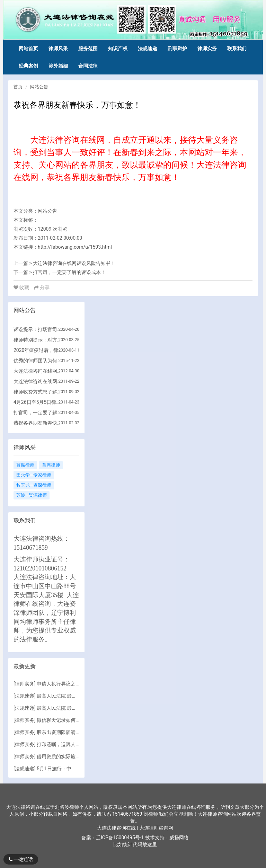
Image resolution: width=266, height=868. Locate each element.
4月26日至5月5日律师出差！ (38, 402)
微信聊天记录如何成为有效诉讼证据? (77, 720)
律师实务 (207, 48)
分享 (42, 287)
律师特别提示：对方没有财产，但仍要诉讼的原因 (38, 340)
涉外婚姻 (58, 66)
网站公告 (39, 87)
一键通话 (21, 859)
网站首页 (28, 48)
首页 (18, 87)
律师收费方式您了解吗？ (38, 392)
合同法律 (88, 66)
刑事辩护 (177, 48)
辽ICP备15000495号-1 (120, 838)
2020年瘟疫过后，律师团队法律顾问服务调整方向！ (38, 350)
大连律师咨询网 (156, 828)
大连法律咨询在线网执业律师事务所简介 (38, 371)
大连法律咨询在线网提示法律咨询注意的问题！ (38, 381)
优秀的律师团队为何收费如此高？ (38, 361)
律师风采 (58, 48)
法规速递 (148, 48)
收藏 (22, 287)
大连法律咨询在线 (117, 828)
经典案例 (28, 66)
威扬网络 (179, 838)
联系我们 (237, 48)
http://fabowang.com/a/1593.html (75, 247)
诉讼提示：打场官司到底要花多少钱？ (38, 329)
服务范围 (88, 48)
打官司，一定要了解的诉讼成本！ (69, 272)
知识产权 (118, 48)
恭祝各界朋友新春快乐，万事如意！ (38, 423)
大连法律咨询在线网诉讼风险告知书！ (74, 263)
